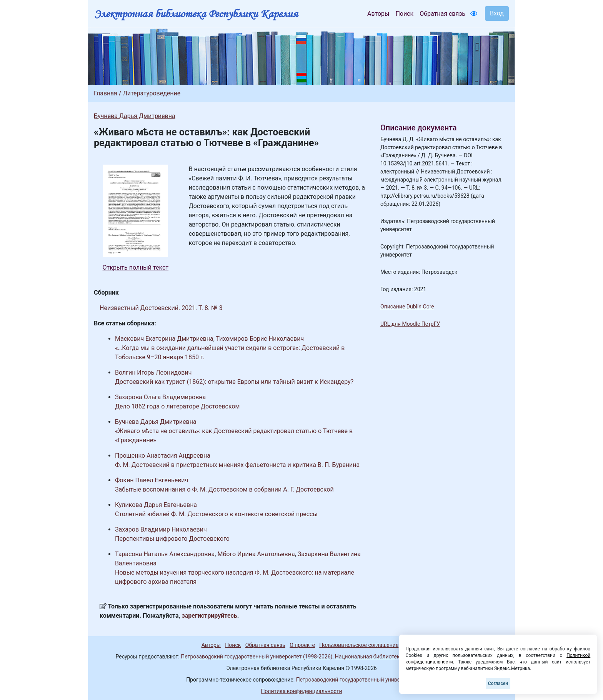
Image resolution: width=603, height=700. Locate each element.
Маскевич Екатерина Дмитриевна (164, 339)
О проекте (302, 645)
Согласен (498, 683)
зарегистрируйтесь (210, 616)
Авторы (378, 14)
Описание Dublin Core (407, 307)
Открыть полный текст (136, 267)
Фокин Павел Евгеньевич (152, 480)
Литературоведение (152, 93)
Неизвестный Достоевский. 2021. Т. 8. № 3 (161, 308)
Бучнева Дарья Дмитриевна (135, 116)
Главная (106, 93)
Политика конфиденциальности (301, 691)
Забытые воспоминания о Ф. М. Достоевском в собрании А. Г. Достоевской (224, 489)
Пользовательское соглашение (359, 645)
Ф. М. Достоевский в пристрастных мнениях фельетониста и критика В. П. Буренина (237, 465)
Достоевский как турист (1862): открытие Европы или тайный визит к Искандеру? (234, 382)
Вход (497, 13)
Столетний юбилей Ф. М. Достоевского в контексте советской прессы (216, 514)
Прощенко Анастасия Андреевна (163, 456)
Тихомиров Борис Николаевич (260, 339)
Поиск (404, 14)
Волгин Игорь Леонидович (153, 372)
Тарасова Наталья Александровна (165, 554)
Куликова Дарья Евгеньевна (156, 505)
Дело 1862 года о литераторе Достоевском (177, 406)
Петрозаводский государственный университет (356, 680)
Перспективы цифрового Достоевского (172, 539)
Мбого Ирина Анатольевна (256, 554)
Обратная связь (442, 14)
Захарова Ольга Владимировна (160, 397)
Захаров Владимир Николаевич (161, 529)
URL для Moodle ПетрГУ (410, 324)
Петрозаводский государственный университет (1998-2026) (257, 657)
